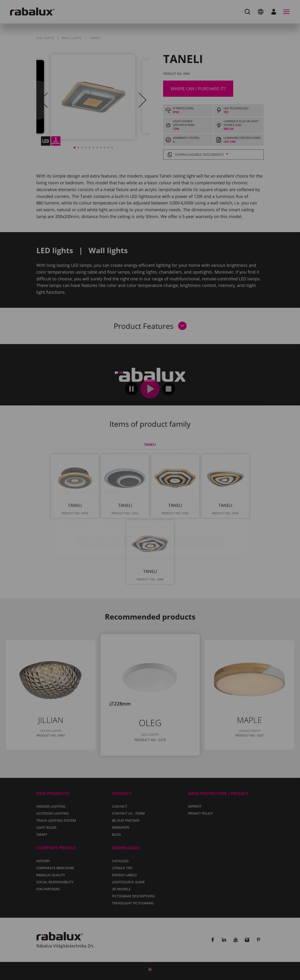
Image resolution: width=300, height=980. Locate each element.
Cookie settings (99, 513)
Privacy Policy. (168, 499)
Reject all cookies (147, 513)
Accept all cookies (198, 513)
